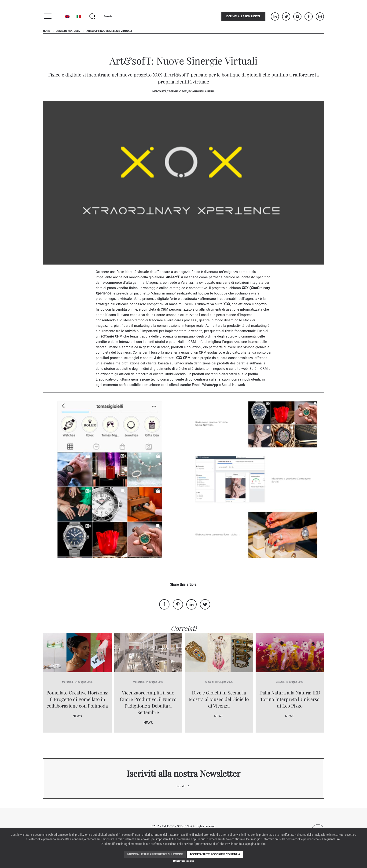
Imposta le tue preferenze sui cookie (155, 854)
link (338, 839)
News (77, 716)
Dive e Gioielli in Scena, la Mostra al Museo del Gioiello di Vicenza (219, 699)
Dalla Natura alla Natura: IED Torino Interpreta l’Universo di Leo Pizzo (290, 699)
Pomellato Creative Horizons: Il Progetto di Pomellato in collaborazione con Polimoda (77, 699)
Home (46, 31)
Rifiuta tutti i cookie (183, 861)
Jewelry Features (68, 31)
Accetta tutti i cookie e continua (215, 854)
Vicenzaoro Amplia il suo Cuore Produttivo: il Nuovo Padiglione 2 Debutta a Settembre (148, 702)
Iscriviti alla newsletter (243, 16)
